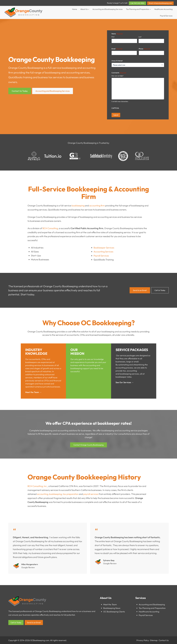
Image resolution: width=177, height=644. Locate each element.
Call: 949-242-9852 (137, 3)
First (113, 37)
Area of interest (117, 61)
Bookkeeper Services (104, 247)
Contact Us (164, 640)
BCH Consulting (50, 228)
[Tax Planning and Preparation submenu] (150, 9)
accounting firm (97, 206)
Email (117, 49)
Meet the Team (110, 604)
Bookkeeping (109, 608)
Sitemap (154, 640)
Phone (144, 49)
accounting (43, 494)
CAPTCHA (115, 108)
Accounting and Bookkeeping (152, 604)
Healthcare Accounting (149, 611)
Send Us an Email (140, 290)
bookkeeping (69, 68)
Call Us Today (160, 290)
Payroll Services (101, 255)
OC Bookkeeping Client (114, 611)
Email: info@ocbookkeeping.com (160, 3)
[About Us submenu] (89, 9)
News (118, 608)
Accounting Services (103, 251)
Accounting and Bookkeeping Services (53, 91)
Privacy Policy (143, 640)
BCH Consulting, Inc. (38, 486)
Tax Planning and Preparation (152, 608)
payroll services (91, 494)
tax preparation (71, 494)
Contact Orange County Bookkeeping (88, 445)
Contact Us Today (20, 91)
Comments (119, 73)
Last (140, 37)
